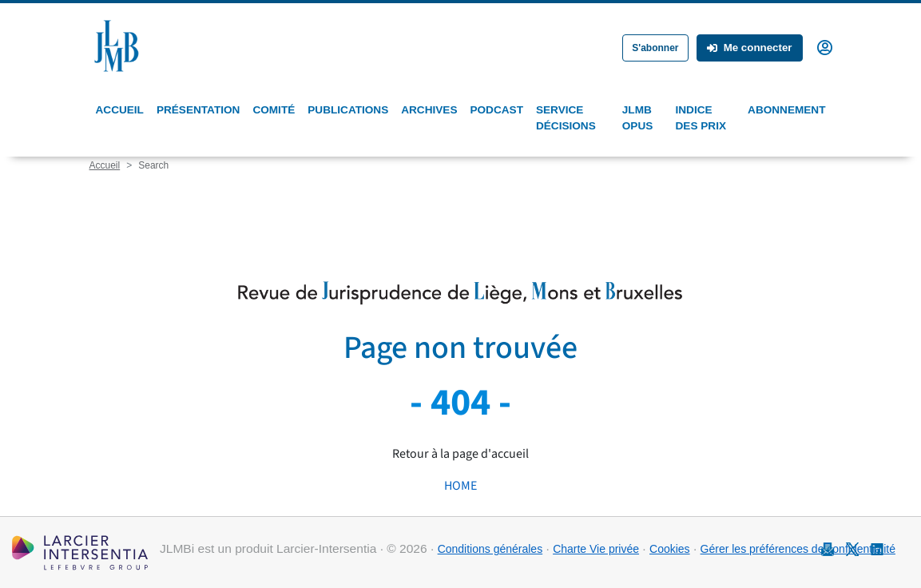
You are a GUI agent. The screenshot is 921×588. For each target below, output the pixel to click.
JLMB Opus (638, 118)
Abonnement (786, 110)
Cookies (670, 549)
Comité (274, 110)
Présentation (198, 110)
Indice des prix (701, 118)
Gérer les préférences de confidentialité (798, 549)
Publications (348, 110)
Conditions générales (490, 549)
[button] (825, 46)
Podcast (496, 110)
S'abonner (655, 48)
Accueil (120, 110)
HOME (460, 486)
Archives (429, 110)
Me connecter (750, 48)
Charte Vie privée (596, 549)
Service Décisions (566, 118)
